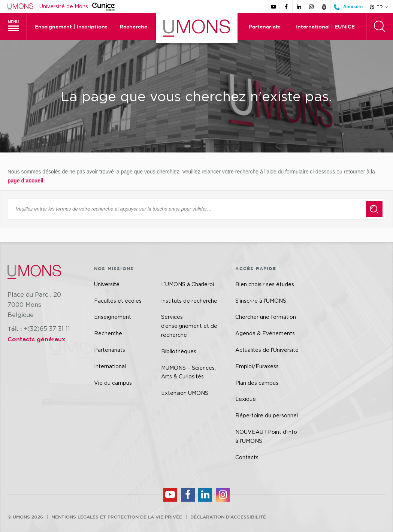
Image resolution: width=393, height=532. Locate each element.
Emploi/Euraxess (257, 366)
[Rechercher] (380, 27)
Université (107, 284)
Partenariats (265, 27)
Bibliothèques (179, 351)
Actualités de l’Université (267, 350)
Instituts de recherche (189, 301)
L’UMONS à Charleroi (188, 284)
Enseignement (113, 317)
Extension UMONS (185, 393)
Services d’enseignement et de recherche (189, 326)
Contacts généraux (36, 339)
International (110, 366)
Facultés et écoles (118, 301)
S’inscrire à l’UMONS (261, 301)
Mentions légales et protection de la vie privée (117, 517)
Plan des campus (257, 383)
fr (379, 7)
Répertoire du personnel (267, 415)
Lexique (246, 399)
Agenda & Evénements (265, 333)
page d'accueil (25, 181)
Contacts (247, 457)
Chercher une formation (266, 317)
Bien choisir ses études (265, 284)
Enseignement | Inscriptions (71, 27)
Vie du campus (113, 383)
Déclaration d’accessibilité (228, 517)
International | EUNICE (325, 27)
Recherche (133, 27)
